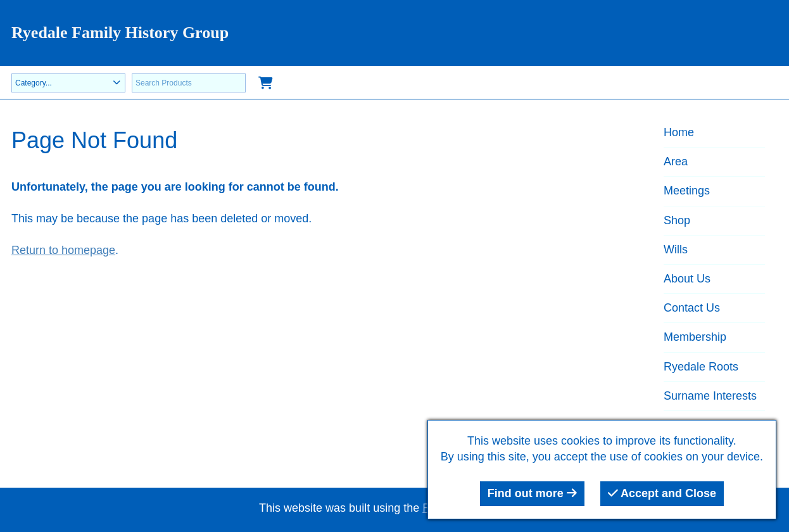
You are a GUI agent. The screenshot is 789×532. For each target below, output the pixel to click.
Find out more (532, 493)
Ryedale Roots (701, 367)
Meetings (687, 191)
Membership (695, 337)
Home (679, 132)
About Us (687, 279)
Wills (676, 250)
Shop (677, 220)
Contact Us (692, 308)
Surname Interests (710, 396)
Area (676, 161)
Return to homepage (63, 250)
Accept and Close (662, 493)
